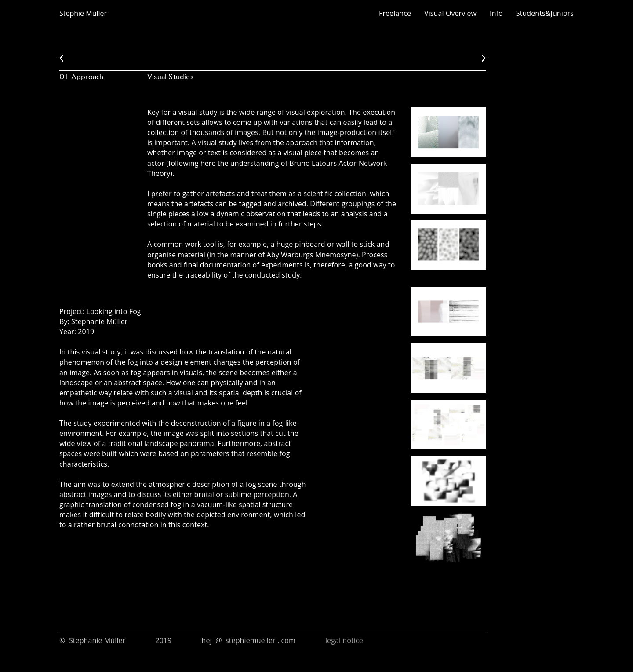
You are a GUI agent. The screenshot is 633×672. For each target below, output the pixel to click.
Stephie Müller (83, 13)
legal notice (343, 640)
